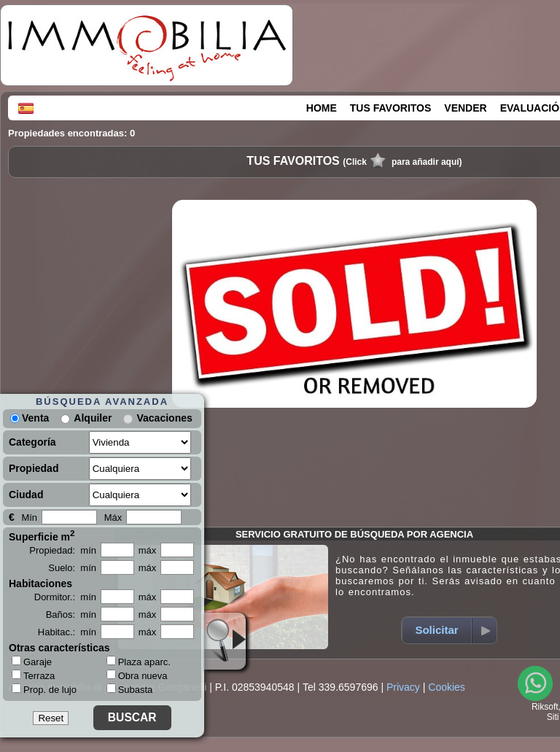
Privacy (403, 687)
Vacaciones (164, 418)
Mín (29, 518)
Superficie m (42, 535)
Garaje (32, 662)
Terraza (33, 675)
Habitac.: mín (67, 632)
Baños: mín (71, 615)
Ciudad (26, 495)
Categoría (32, 442)
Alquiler (93, 418)
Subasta (130, 690)
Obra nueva (137, 676)
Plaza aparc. (139, 662)
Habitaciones (40, 584)
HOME (322, 108)
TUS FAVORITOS (391, 108)
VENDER (465, 108)
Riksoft (545, 707)
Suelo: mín (72, 568)
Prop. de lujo (44, 689)
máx (148, 550)
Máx (113, 518)
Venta (30, 418)
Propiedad (34, 468)
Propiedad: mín (63, 550)
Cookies (447, 687)
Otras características (59, 648)
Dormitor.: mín (65, 597)
